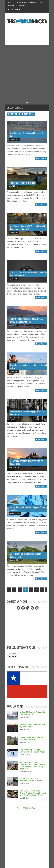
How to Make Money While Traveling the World (32, 738)
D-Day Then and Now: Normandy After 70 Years (31, 779)
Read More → (41, 158)
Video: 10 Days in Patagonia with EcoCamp (32, 713)
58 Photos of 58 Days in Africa (22, 183)
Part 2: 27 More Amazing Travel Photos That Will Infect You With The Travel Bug (33, 793)
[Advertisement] (27, 73)
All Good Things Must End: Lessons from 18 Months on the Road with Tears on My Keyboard (32, 765)
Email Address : (13, 654)
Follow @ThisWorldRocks (27, 808)
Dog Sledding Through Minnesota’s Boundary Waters (33, 751)
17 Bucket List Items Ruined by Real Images (32, 726)
